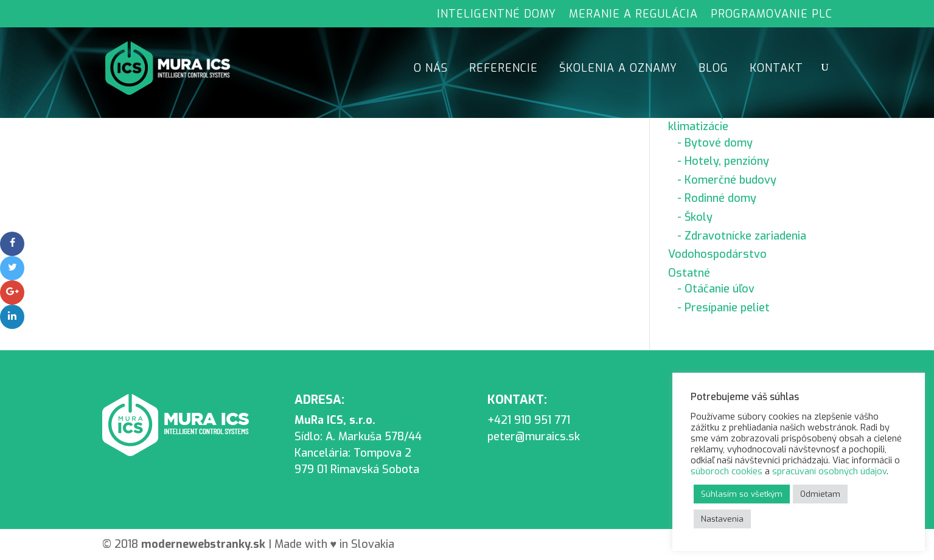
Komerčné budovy (730, 180)
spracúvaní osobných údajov (829, 471)
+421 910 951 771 (529, 420)
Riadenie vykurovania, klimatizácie (723, 120)
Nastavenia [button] (722, 519)
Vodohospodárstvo (717, 254)
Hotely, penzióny (727, 161)
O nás (431, 70)
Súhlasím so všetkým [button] (742, 494)
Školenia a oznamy (618, 70)
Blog (713, 70)
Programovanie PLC (772, 15)
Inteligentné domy (497, 15)
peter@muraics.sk (534, 437)
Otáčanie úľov (720, 289)
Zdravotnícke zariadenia (745, 236)
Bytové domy (719, 143)
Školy (699, 217)
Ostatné (689, 273)
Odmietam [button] (820, 494)
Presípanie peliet (727, 308)
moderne (205, 544)
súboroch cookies (727, 471)
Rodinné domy (720, 198)
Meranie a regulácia (633, 15)
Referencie (504, 70)
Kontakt (776, 70)
